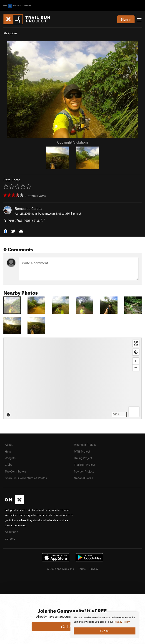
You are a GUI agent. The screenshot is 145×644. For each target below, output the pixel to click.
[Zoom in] (136, 361)
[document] (105, 625)
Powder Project (84, 471)
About (9, 445)
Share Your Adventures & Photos (26, 478)
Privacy (94, 569)
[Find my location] (136, 352)
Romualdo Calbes (28, 208)
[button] (5, 231)
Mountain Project (85, 445)
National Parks (83, 478)
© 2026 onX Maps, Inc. (61, 569)
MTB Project (82, 451)
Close (105, 631)
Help (8, 451)
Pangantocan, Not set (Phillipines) (59, 213)
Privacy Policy (122, 622)
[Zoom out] (136, 368)
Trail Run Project (84, 465)
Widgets (10, 458)
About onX (12, 532)
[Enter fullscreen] (136, 343)
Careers (10, 539)
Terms (82, 569)
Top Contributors (16, 471)
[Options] (134, 412)
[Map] (72, 378)
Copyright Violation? (73, 142)
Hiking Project (83, 458)
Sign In (126, 19)
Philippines (10, 33)
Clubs (8, 465)
